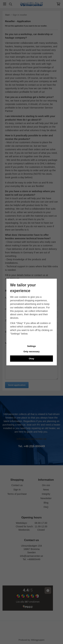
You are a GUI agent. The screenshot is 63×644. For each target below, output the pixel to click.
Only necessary (31, 352)
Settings (32, 346)
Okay (32, 359)
